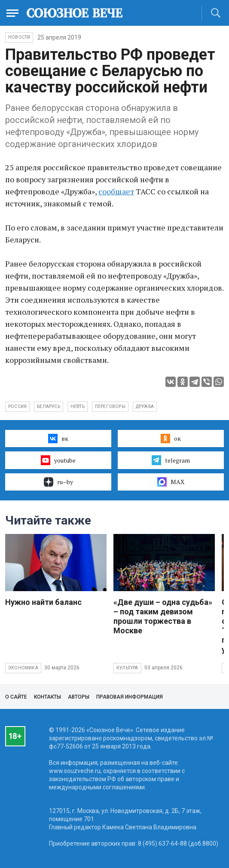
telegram (171, 460)
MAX (171, 482)
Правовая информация (130, 697)
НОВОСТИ (19, 37)
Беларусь (49, 406)
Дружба (145, 406)
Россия (17, 406)
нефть (78, 406)
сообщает (116, 191)
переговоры (110, 406)
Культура (127, 668)
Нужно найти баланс (43, 602)
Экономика (23, 668)
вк (58, 439)
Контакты (47, 697)
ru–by (58, 482)
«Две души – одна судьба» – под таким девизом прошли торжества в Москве (163, 616)
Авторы (79, 697)
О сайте (16, 697)
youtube (58, 460)
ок (171, 439)
